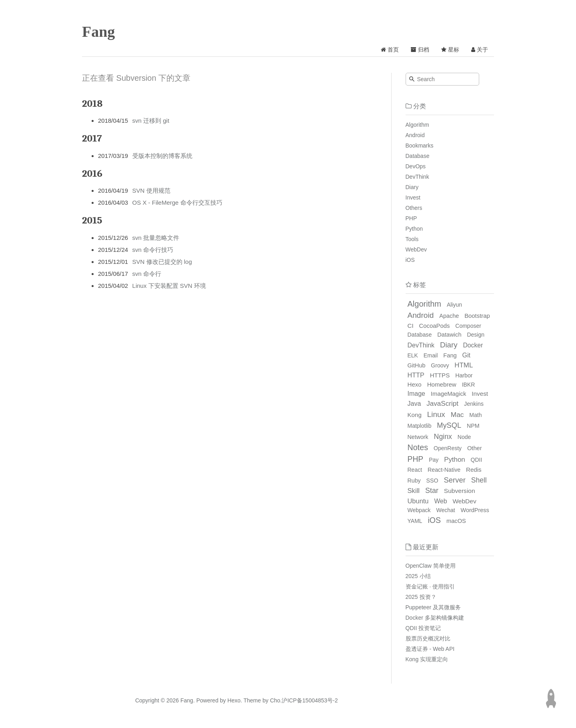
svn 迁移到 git (151, 121)
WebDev (416, 249)
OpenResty (448, 448)
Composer (468, 326)
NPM (473, 426)
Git (466, 355)
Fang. (188, 700)
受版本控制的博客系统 (162, 156)
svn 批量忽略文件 (156, 238)
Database (418, 156)
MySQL (449, 425)
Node (464, 437)
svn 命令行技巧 (153, 250)
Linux (436, 414)
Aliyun (454, 305)
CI (411, 326)
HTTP (416, 375)
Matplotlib (420, 426)
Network (418, 437)
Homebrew (442, 384)
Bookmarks (420, 146)
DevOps (416, 166)
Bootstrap (477, 316)
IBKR (469, 385)
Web (440, 501)
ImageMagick (448, 394)
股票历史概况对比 (428, 638)
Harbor (464, 375)
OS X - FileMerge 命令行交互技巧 (177, 202)
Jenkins (474, 404)
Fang (98, 32)
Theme (251, 700)
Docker (473, 345)
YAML (415, 521)
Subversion (460, 491)
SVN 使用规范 (151, 190)
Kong (415, 415)
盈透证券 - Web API (430, 649)
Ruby (414, 481)
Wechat (446, 510)
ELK (413, 355)
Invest (413, 197)
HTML (464, 365)
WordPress (475, 510)
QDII (477, 460)
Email (431, 355)
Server (455, 480)
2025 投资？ (421, 597)
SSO (432, 481)
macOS (456, 521)
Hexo (415, 384)
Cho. (275, 700)
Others (414, 208)
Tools (412, 239)
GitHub (417, 365)
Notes (418, 447)
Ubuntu (418, 501)
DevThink (417, 177)
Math (475, 415)
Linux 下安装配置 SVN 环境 (169, 286)
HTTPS (440, 375)
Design (476, 335)
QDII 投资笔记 (423, 628)
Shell (479, 480)
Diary (412, 187)
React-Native (444, 470)
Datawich (449, 335)
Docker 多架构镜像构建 (435, 618)
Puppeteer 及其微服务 (433, 607)
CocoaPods (435, 326)
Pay (434, 460)
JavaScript (442, 404)
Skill (414, 491)
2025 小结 (418, 576)
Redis (474, 470)
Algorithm (417, 125)
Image (416, 394)
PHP (411, 218)
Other (475, 448)
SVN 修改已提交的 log (162, 262)
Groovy (440, 365)
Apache (449, 316)
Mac (457, 415)
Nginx (443, 437)
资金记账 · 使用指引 (430, 586)
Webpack (419, 510)
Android (415, 135)
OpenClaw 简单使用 (431, 566)
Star (432, 491)
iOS (410, 260)
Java (414, 404)
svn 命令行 (147, 274)
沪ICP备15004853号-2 (310, 700)
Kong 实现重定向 (427, 659)
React (415, 470)
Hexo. (234, 700)
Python (414, 229)
